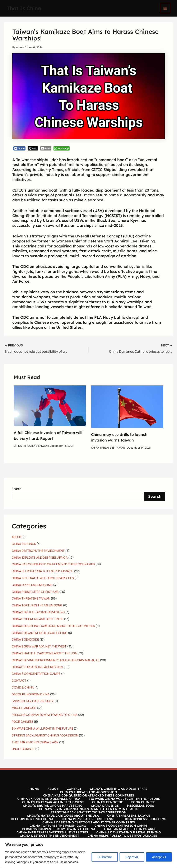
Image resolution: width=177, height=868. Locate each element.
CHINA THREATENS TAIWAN (31, 446)
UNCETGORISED (23, 749)
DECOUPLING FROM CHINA (31, 694)
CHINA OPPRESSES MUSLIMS (32, 585)
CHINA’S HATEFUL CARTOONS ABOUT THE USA (63, 816)
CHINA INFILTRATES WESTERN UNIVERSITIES (43, 578)
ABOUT (17, 537)
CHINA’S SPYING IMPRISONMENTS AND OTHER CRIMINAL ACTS (88, 809)
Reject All (132, 857)
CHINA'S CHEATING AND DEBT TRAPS (38, 619)
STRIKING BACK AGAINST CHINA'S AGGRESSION (45, 735)
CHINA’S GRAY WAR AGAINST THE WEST (53, 802)
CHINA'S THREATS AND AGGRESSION (37, 667)
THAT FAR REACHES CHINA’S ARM (35, 742)
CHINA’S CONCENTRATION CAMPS (36, 674)
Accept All (159, 857)
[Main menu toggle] (165, 8)
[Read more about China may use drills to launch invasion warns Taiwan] (127, 406)
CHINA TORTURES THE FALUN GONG (37, 605)
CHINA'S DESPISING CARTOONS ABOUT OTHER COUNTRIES (53, 626)
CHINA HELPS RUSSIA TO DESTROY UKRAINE (43, 571)
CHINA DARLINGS (24, 544)
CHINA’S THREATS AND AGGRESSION (88, 792)
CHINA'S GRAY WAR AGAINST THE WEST (39, 646)
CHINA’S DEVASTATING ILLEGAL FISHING (129, 832)
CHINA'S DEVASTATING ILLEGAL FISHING (39, 633)
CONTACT (19, 680)
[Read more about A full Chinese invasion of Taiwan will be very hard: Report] (50, 405)
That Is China (24, 8)
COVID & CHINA (23, 687)
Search (17, 489)
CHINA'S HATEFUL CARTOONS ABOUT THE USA (44, 653)
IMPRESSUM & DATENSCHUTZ (33, 701)
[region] (88, 853)
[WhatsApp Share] (62, 148)
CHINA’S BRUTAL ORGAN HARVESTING (53, 806)
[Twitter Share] (33, 148)
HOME (34, 789)
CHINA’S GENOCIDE (108, 802)
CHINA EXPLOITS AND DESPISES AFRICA (40, 557)
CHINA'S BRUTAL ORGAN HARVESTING (38, 612)
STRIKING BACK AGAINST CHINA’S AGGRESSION (88, 812)
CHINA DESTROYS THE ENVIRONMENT (38, 551)
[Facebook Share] (19, 148)
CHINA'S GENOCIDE (25, 639)
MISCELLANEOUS (24, 708)
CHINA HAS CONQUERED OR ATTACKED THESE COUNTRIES (53, 564)
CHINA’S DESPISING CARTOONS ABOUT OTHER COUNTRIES (89, 822)
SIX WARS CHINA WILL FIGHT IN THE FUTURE (42, 728)
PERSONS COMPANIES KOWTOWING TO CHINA (45, 715)
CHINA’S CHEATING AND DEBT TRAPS (119, 789)
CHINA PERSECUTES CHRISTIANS (35, 592)
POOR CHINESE (22, 721)
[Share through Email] (46, 148)
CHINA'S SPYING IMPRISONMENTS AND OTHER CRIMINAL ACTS (55, 660)
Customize (105, 857)
